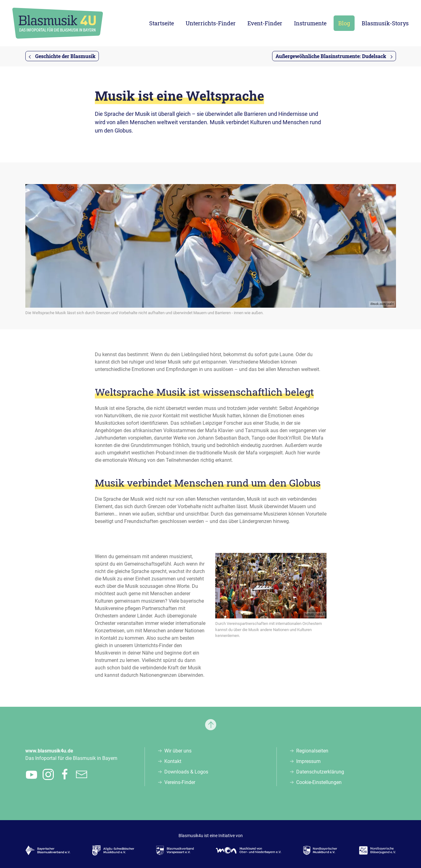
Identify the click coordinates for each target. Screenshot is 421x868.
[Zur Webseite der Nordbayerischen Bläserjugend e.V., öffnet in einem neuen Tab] (377, 851)
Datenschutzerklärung (320, 772)
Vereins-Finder (180, 782)
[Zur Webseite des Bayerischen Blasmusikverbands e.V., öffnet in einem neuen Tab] (48, 851)
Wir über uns (178, 751)
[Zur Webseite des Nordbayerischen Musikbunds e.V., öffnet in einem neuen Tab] (320, 851)
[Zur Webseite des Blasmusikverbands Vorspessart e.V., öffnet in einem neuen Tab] (175, 851)
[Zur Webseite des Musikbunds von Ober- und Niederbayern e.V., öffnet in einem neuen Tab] (248, 851)
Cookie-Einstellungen (319, 782)
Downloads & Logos (186, 772)
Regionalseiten (312, 751)
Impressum (308, 761)
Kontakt (173, 761)
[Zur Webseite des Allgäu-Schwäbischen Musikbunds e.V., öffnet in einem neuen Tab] (113, 851)
